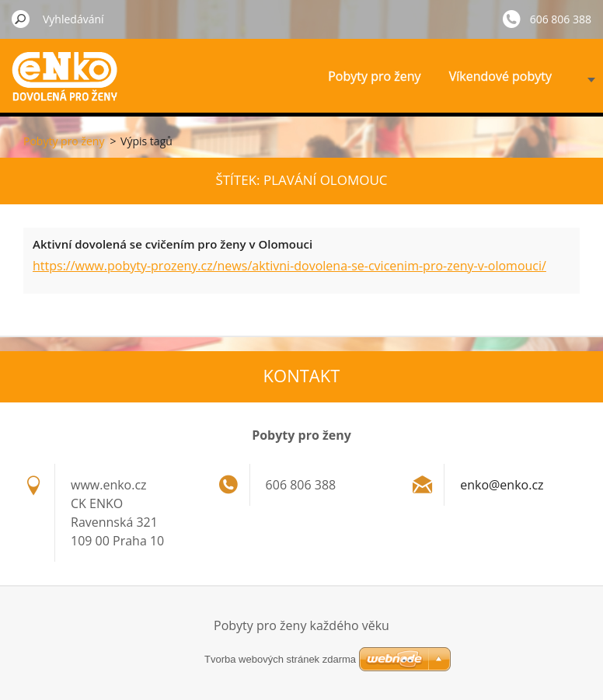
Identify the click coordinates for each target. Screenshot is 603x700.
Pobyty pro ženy (374, 76)
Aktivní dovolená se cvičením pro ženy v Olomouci (173, 244)
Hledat (21, 19)
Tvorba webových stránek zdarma (280, 659)
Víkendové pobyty (500, 76)
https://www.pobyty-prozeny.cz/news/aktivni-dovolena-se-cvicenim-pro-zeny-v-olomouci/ (289, 266)
